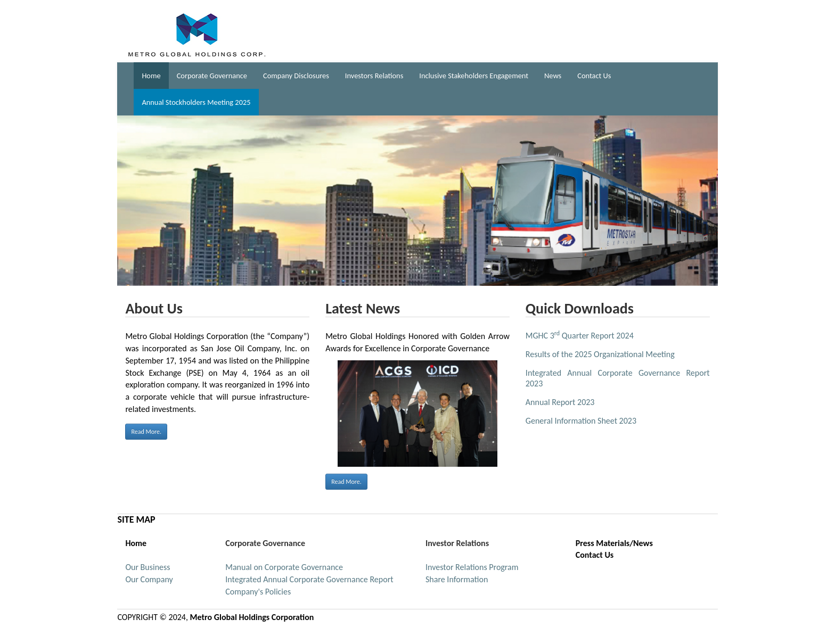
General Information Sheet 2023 (581, 421)
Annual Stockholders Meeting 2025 (196, 102)
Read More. (146, 432)
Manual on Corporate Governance (284, 567)
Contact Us (594, 76)
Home (151, 76)
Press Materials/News (614, 543)
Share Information (457, 579)
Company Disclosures (296, 76)
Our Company (149, 579)
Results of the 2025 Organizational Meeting (600, 354)
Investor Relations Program (472, 567)
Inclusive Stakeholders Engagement (474, 76)
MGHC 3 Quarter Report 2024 (580, 336)
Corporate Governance (212, 76)
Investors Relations (374, 76)
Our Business (148, 567)
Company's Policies (258, 592)
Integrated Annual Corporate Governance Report (309, 579)
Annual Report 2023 (560, 402)
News (553, 76)
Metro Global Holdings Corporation (252, 617)
